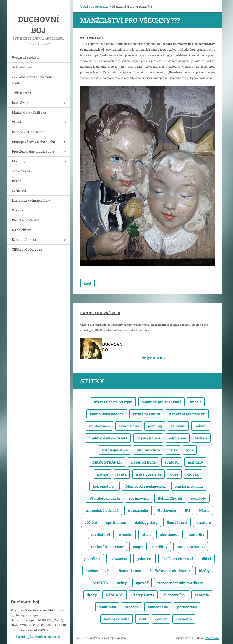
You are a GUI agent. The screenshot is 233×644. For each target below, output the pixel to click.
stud (142, 619)
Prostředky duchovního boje (33, 151)
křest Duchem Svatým (113, 402)
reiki (173, 450)
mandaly (195, 462)
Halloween (167, 510)
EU (187, 510)
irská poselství (148, 474)
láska (122, 474)
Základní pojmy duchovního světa (33, 80)
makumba (107, 607)
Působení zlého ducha (28, 132)
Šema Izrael (177, 522)
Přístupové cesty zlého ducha (33, 142)
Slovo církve (21, 171)
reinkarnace (99, 426)
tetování (178, 426)
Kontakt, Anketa (24, 240)
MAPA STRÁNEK (107, 462)
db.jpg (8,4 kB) (154, 358)
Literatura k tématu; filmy (31, 200)
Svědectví (19, 191)
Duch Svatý (20, 103)
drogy (92, 595)
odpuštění (178, 438)
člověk (193, 474)
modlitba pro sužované (161, 402)
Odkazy (17, 210)
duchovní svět (98, 571)
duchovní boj (175, 595)
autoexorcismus (191, 546)
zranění (126, 534)
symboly (199, 498)
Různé (16, 181)
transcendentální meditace (180, 583)
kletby (204, 571)
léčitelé (201, 438)
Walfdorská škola (105, 498)
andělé (196, 402)
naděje (103, 474)
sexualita (184, 619)
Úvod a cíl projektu (26, 57)
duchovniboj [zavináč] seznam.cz (35, 637)
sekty (122, 583)
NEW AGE (115, 595)
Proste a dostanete (25, 220)
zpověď (142, 583)
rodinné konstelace (107, 546)
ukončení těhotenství (187, 414)
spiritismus (116, 522)
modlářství (101, 534)
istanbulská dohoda (107, 414)
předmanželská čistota (108, 438)
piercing (155, 426)
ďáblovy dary (146, 522)
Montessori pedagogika (146, 486)
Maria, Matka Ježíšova (29, 112)
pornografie (187, 607)
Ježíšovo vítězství (177, 559)
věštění (91, 522)
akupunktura (148, 450)
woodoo (132, 607)
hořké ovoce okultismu (170, 571)
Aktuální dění (22, 67)
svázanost (119, 559)
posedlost (92, 559)
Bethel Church (170, 498)
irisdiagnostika (115, 450)
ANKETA (100, 583)
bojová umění (148, 438)
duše (174, 474)
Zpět (87, 283)
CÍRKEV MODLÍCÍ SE (27, 249)
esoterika (196, 534)
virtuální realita (146, 414)
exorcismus (129, 426)
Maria (204, 510)
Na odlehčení (22, 230)
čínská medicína (189, 486)
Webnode (212, 638)
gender (161, 619)
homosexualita (117, 619)
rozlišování (139, 498)
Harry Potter (143, 595)
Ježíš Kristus (21, 93)
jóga (190, 450)
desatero (204, 522)
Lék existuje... (105, 486)
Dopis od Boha (143, 462)
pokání (201, 426)
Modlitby (19, 161)
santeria (202, 595)
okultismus (170, 534)
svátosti (172, 462)
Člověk (17, 122)
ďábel (207, 559)
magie (138, 546)
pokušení (144, 559)
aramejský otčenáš (102, 510)
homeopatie (158, 607)
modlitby (160, 546)
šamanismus (130, 571)
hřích (146, 534)
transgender (138, 510)
